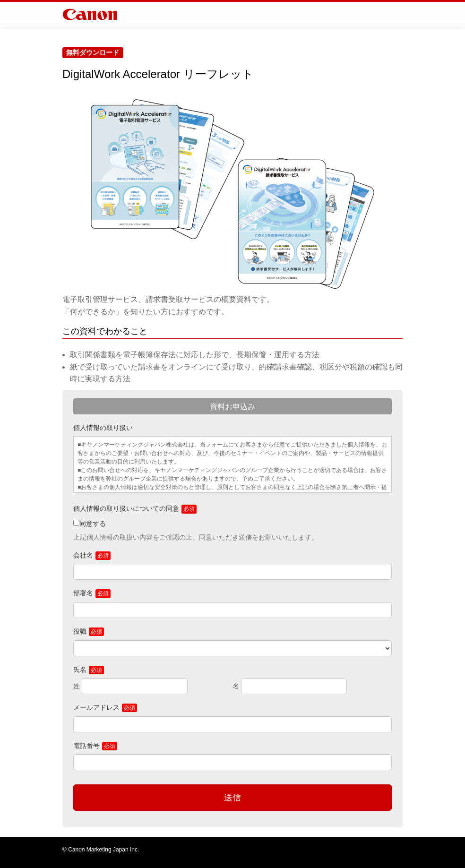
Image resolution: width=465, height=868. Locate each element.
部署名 (83, 593)
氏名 (80, 670)
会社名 (83, 555)
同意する (93, 524)
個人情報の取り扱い (103, 428)
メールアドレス (96, 707)
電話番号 (86, 746)
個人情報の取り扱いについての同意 (126, 508)
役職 (80, 631)
